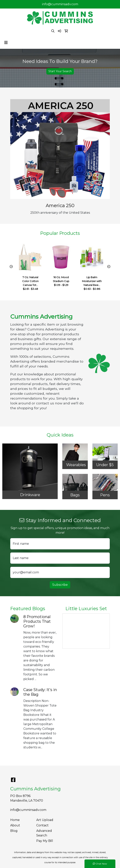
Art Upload (45, 820)
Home (15, 820)
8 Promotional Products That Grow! (37, 621)
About (15, 825)
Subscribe (60, 585)
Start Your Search (60, 71)
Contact (42, 825)
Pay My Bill (45, 841)
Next (109, 267)
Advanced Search (44, 833)
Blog (14, 831)
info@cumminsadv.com (60, 4)
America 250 (60, 205)
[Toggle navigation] (6, 43)
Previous (11, 267)
